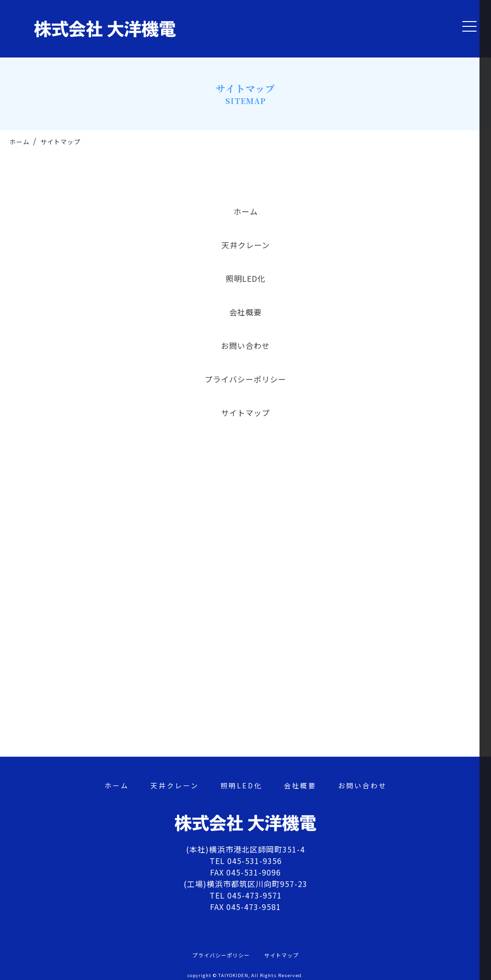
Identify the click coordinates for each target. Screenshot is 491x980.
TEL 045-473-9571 (246, 895)
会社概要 (245, 312)
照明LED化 (246, 278)
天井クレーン (246, 245)
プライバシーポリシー (245, 379)
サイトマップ (245, 413)
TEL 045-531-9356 (246, 861)
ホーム (246, 211)
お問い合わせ (245, 346)
